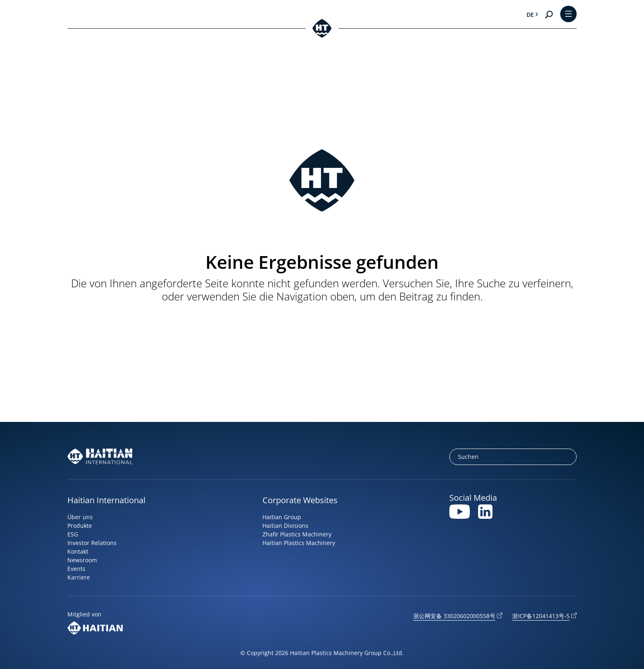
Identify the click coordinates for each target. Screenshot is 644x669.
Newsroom (82, 560)
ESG (73, 534)
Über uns (80, 517)
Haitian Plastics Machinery (299, 543)
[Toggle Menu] (568, 15)
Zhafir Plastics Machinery (297, 534)
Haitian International (106, 500)
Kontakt (78, 551)
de (530, 15)
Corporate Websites (300, 500)
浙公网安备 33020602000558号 (454, 616)
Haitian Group (282, 517)
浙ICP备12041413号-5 (541, 616)
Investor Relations (92, 543)
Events (76, 569)
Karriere (79, 577)
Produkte (80, 526)
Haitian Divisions (285, 526)
